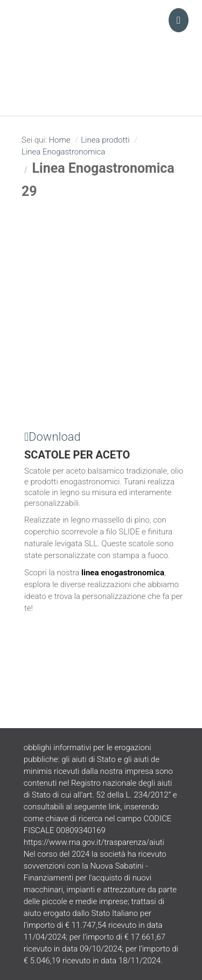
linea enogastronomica (123, 573)
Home (59, 140)
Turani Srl (101, 40)
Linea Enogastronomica (63, 152)
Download (53, 437)
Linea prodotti (105, 140)
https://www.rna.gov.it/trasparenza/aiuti (94, 842)
